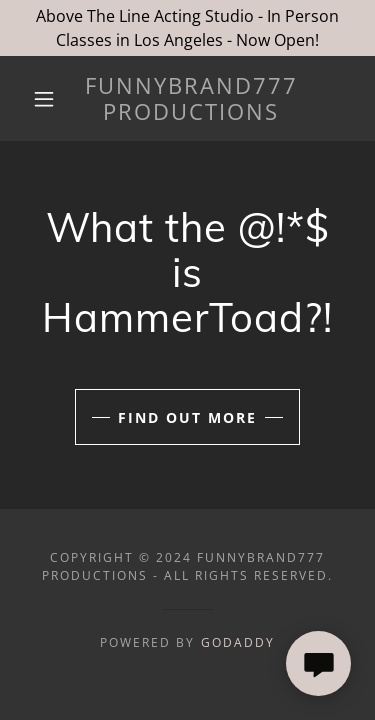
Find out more (187, 417)
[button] (44, 99)
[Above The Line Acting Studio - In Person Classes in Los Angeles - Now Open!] (187, 28)
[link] (191, 98)
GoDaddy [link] (238, 642)
